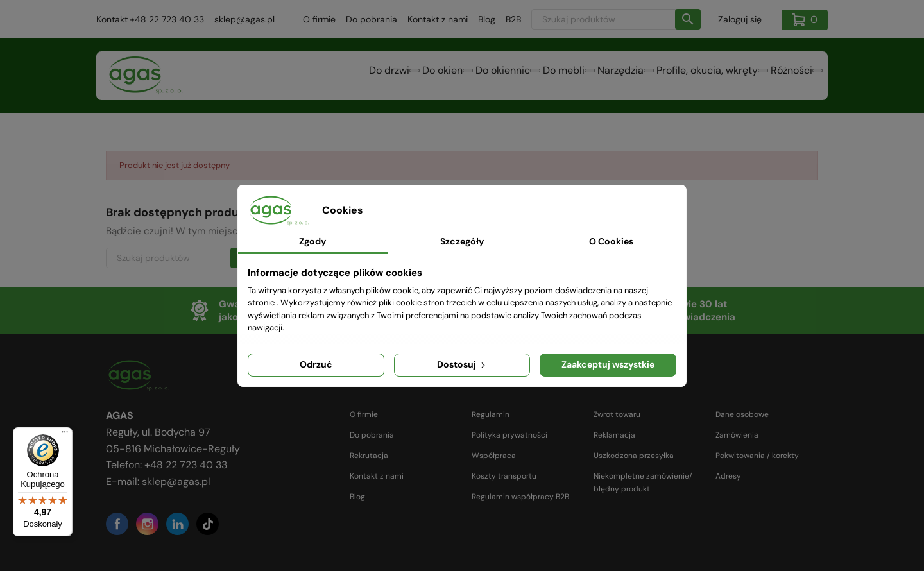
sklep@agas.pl (244, 19)
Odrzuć (316, 364)
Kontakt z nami (438, 19)
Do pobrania (372, 19)
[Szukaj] (616, 19)
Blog (487, 19)
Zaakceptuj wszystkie (608, 364)
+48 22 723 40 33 (167, 19)
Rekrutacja (369, 456)
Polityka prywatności (509, 435)
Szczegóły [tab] (462, 241)
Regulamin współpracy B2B (520, 497)
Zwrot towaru (617, 414)
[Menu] (65, 435)
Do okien (358, 77)
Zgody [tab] (312, 241)
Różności (784, 77)
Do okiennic (433, 77)
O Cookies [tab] (611, 241)
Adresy (728, 476)
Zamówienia (737, 435)
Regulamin (491, 414)
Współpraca (494, 456)
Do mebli (510, 77)
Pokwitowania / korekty (757, 456)
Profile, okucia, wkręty (684, 77)
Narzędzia (582, 77)
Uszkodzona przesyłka (634, 456)
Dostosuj (462, 364)
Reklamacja (614, 435)
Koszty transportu (504, 476)
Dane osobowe (742, 414)
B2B (513, 19)
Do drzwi (289, 77)
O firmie (319, 19)
